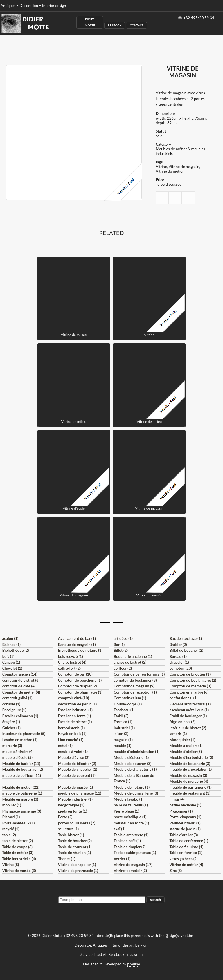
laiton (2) (121, 734)
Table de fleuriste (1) (187, 847)
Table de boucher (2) (75, 841)
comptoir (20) (181, 668)
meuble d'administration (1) (137, 752)
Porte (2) (65, 817)
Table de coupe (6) (17, 847)
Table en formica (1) (186, 853)
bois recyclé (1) (71, 656)
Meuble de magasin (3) (188, 775)
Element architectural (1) (190, 704)
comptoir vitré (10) (74, 698)
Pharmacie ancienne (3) (22, 811)
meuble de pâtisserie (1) (22, 793)
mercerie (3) (12, 746)
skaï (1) (120, 829)
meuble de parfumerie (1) (191, 787)
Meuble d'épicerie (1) (131, 757)
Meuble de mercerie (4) (189, 781)
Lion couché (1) (71, 740)
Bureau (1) (178, 656)
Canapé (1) (11, 662)
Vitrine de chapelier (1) (77, 865)
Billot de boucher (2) (186, 650)
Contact (137, 25)
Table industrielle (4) (19, 859)
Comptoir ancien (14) (20, 674)
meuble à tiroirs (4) (18, 752)
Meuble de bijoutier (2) (77, 764)
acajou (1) (10, 638)
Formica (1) (123, 722)
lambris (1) (178, 734)
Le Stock (115, 25)
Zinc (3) (176, 871)
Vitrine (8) (11, 865)
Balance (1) (11, 645)
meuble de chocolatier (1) (191, 769)
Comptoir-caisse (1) (130, 698)
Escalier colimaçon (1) (20, 716)
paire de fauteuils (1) (131, 805)
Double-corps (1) (128, 704)
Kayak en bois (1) (72, 734)
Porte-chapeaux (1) (186, 817)
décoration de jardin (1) (77, 704)
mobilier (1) (12, 805)
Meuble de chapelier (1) (78, 769)
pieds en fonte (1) (73, 811)
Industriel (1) (124, 728)
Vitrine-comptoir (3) (130, 871)
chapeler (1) (179, 662)
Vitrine (161, 167)
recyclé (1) (11, 829)
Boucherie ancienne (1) (133, 656)
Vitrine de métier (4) (186, 865)
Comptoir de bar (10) (75, 674)
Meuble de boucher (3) (133, 764)
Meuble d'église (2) (74, 757)
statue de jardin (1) (185, 829)
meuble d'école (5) (17, 757)
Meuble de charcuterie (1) (135, 769)
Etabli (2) (121, 716)
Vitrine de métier (170, 171)
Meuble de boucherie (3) (190, 764)
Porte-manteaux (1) (19, 823)
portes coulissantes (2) (77, 823)
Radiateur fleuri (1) (185, 823)
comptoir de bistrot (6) (21, 680)
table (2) (9, 835)
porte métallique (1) (130, 817)
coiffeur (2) (123, 668)
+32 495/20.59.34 (199, 18)
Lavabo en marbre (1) (20, 740)
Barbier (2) (178, 645)
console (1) (11, 704)
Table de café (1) (127, 841)
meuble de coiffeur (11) (22, 775)
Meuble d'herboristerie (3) (191, 757)
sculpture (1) (68, 829)
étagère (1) (11, 722)
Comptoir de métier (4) (21, 692)
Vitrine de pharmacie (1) (78, 871)
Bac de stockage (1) (186, 638)
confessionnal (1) (184, 698)
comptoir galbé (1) (17, 698)
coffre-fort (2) (69, 668)
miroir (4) (177, 799)
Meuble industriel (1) (75, 799)
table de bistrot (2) (18, 841)
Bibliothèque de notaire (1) (80, 650)
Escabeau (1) (124, 710)
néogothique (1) (71, 805)
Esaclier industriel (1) (75, 710)
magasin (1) (123, 740)
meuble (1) (123, 746)
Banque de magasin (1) (77, 645)
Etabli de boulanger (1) (188, 716)
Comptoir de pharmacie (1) (80, 692)
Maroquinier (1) (182, 740)
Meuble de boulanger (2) (23, 769)
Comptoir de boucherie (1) (80, 680)
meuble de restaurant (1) (190, 793)
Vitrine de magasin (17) (133, 865)
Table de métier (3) (18, 853)
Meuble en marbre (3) (20, 799)
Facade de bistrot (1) (75, 722)
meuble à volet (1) (73, 752)
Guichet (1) (11, 728)
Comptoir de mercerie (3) (190, 686)
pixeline (134, 964)
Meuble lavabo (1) (129, 799)
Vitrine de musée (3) (19, 871)
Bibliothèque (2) (16, 650)
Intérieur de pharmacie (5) (24, 734)
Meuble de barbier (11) (21, 764)
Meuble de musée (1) (75, 787)
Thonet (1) (67, 859)
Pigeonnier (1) (181, 811)
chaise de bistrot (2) (130, 662)
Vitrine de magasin (184, 167)
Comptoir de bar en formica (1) (139, 674)
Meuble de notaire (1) (132, 787)
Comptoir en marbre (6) (189, 692)
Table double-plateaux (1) (135, 853)
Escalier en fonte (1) (74, 716)
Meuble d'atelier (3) (186, 752)
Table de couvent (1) (75, 847)
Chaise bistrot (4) (72, 662)
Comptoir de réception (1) (135, 692)
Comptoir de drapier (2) (78, 686)
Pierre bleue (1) (127, 811)
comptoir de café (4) (19, 686)
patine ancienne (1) (186, 805)
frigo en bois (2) (182, 722)
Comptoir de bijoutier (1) (190, 674)
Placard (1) (11, 817)
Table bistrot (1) (71, 835)
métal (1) (65, 746)
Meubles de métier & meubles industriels (180, 151)
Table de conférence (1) (189, 841)
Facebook (116, 954)
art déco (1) (123, 638)
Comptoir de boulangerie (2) (193, 680)
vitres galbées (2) (184, 859)
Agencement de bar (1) (77, 638)
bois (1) (8, 656)
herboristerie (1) (72, 728)
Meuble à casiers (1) (186, 746)
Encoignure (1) (14, 710)
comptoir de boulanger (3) (135, 680)
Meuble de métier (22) (21, 787)
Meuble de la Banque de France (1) (134, 778)
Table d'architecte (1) (131, 835)
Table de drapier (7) (130, 847)
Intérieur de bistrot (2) (188, 728)
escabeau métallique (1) (189, 710)
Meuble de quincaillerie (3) (136, 793)
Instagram (134, 954)
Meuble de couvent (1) (77, 775)
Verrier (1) (122, 859)
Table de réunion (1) (74, 853)
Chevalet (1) (12, 668)
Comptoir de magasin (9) (134, 686)
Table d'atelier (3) (184, 835)
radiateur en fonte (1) (132, 823)
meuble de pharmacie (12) (80, 793)
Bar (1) (119, 645)
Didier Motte (90, 22)
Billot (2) (121, 650)
